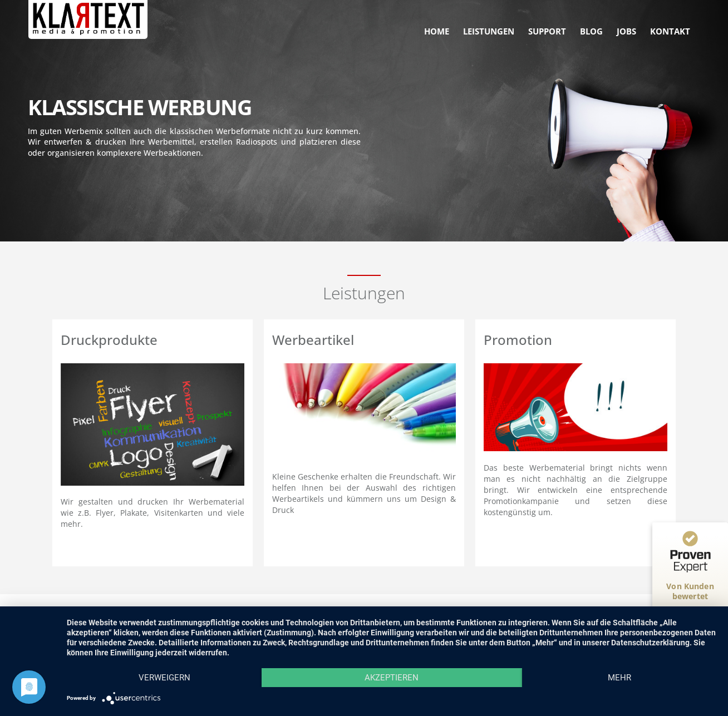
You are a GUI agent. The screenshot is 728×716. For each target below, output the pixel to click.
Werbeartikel (313, 340)
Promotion (518, 340)
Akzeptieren (392, 678)
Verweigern (164, 678)
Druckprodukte (109, 340)
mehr (619, 678)
